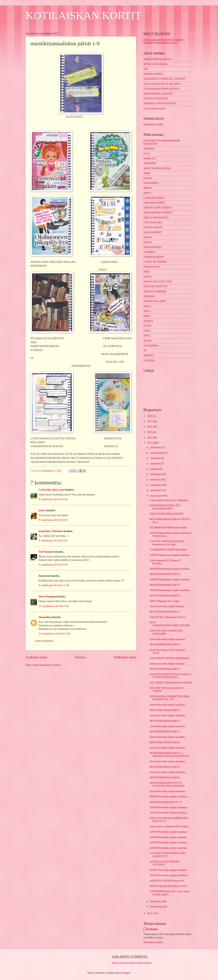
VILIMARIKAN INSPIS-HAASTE (161, 89)
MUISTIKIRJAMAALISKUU (165, 574)
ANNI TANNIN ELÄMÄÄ (157, 168)
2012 (150, 913)
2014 (150, 438)
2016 (150, 427)
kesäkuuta (156, 480)
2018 (150, 416)
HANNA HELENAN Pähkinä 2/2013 (168, 886)
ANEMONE (150, 163)
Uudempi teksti (36, 657)
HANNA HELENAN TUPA (158, 282)
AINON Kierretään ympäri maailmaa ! (169, 875)
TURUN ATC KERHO (155, 262)
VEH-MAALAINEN (154, 203)
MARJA (148, 277)
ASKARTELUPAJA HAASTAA (160, 103)
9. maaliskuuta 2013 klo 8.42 (53, 499)
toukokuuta (156, 485)
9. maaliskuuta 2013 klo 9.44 (53, 565)
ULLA (147, 154)
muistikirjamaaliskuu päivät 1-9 (165, 802)
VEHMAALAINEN (154, 257)
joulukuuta (156, 447)
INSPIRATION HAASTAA (157, 59)
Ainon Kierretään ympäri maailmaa (167, 639)
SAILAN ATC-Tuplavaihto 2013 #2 (167, 617)
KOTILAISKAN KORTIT (83, 16)
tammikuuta (157, 907)
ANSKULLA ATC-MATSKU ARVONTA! (164, 863)
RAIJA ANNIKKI (152, 247)
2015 (150, 432)
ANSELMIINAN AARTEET (158, 213)
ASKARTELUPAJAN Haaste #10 (167, 881)
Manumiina (45, 617)
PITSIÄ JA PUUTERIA (155, 64)
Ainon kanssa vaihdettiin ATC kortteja (169, 826)
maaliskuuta (157, 496)
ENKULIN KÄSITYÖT (156, 286)
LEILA (147, 331)
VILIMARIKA (151, 346)
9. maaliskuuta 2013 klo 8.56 (53, 520)
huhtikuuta (156, 490)
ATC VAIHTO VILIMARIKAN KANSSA (171, 683)
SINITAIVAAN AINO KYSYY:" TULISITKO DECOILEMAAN (167, 785)
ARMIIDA (149, 149)
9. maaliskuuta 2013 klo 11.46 (54, 585)
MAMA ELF (150, 158)
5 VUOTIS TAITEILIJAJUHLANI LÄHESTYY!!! (167, 855)
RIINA (147, 316)
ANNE (147, 336)
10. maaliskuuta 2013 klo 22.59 (54, 634)
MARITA (148, 321)
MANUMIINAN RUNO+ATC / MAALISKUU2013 (166, 507)
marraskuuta (157, 453)
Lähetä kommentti (44, 641)
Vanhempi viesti (125, 657)
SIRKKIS (148, 355)
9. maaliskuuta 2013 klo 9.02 (53, 541)
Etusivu (80, 657)
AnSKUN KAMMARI (155, 292)
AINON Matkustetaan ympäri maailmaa (170, 555)
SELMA (148, 242)
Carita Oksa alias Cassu (51, 490)
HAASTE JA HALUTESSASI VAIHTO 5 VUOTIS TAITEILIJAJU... (171, 676)
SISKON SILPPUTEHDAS (157, 208)
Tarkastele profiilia (153, 942)
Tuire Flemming (47, 597)
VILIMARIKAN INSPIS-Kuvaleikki (168, 528)
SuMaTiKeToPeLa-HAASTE (158, 94)
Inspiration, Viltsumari (51, 531)
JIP (145, 351)
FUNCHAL (149, 360)
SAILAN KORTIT (153, 232)
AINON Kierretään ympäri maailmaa (168, 797)
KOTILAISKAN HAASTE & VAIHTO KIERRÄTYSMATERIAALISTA (163, 42)
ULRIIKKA (149, 252)
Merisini (148, 237)
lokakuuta (156, 458)
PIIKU (147, 272)
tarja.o (42, 510)
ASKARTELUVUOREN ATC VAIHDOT (164, 79)
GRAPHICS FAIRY (153, 125)
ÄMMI (147, 173)
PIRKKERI (149, 296)
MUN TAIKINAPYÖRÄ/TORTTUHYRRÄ (170, 624)
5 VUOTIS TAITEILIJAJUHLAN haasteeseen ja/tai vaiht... (167, 543)
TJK (146, 69)
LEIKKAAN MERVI (154, 198)
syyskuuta (156, 463)
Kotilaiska (153, 929)
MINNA (148, 188)
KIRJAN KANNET (153, 74)
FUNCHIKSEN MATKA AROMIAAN (169, 658)
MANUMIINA (151, 183)
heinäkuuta (156, 474)
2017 (150, 421)
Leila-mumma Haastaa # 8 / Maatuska (169, 500)
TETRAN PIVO (152, 267)
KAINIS (148, 178)
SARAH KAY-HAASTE (156, 99)
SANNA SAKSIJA (153, 227)
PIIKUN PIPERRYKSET (156, 218)
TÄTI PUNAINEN (153, 223)
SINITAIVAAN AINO (155, 301)
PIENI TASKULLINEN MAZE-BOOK (132, 963)
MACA (147, 311)
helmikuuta (156, 901)
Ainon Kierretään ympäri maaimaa (167, 606)
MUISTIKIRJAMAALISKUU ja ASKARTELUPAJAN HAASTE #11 (169, 755)
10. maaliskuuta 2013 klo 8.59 (54, 606)
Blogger (126, 973)
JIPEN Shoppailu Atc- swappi (164, 601)
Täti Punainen (46, 552)
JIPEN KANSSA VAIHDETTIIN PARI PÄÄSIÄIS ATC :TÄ (169, 698)
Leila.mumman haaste (154, 109)
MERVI (147, 193)
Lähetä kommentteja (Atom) (46, 665)
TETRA (147, 326)
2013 (150, 443)
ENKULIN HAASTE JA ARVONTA (162, 84)
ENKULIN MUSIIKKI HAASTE (166, 514)
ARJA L (148, 306)
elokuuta (155, 469)
